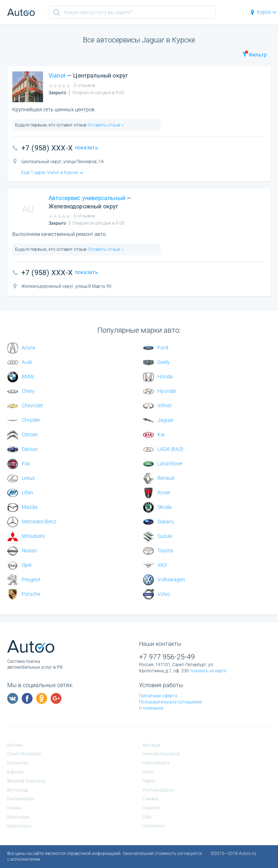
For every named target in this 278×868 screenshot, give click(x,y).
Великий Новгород (26, 781)
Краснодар (18, 817)
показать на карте (208, 671)
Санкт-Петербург (24, 754)
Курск (263, 12)
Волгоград (18, 790)
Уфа (147, 817)
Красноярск (19, 826)
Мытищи (151, 745)
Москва (15, 745)
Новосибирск (156, 763)
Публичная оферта (158, 696)
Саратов (151, 808)
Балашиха (17, 763)
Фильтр (254, 54)
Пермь (149, 781)
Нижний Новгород (161, 754)
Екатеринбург (21, 799)
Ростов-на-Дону (159, 790)
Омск (148, 772)
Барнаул (16, 772)
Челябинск (154, 826)
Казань (14, 808)
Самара (150, 799)
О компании (151, 708)
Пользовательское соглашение (170, 702)
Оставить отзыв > (105, 125)
